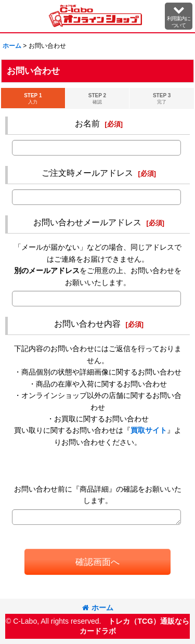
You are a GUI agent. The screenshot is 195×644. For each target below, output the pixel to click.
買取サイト (149, 430)
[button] (179, 16)
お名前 (87, 123)
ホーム (98, 608)
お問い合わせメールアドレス (87, 222)
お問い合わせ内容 (87, 324)
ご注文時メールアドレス (87, 173)
